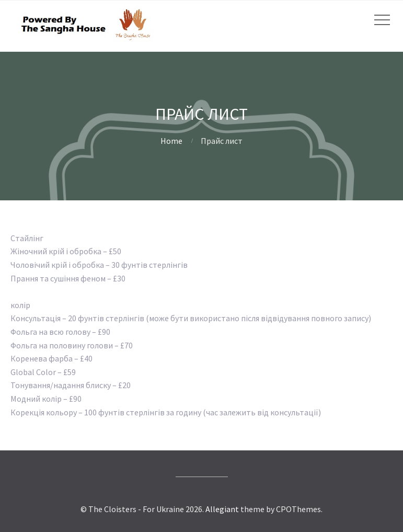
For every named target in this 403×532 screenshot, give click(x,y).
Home (171, 141)
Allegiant (222, 509)
